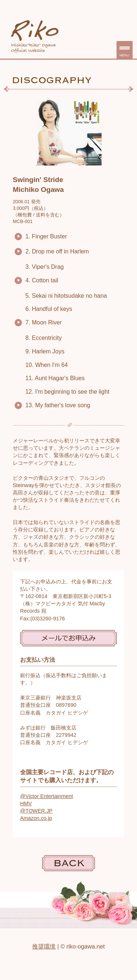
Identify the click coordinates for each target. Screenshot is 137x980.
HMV (26, 803)
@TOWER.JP (36, 811)
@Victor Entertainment (47, 796)
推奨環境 (44, 946)
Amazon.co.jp (36, 818)
